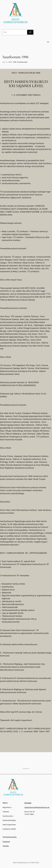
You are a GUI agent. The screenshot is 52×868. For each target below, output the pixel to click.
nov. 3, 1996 (7, 62)
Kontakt (28, 803)
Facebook (6, 842)
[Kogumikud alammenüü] (12, 807)
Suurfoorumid (22, 62)
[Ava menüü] (48, 42)
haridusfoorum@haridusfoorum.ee (37, 807)
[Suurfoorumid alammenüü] (13, 816)
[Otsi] (30, 32)
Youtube (6, 846)
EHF (15, 62)
